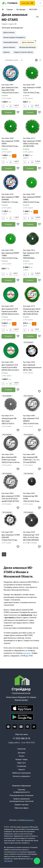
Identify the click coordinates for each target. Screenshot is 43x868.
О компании (21, 766)
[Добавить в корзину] (8, 112)
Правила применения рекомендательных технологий (22, 800)
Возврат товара (21, 759)
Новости (21, 770)
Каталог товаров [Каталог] (26, 3)
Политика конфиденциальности (22, 791)
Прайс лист (21, 763)
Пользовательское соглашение (21, 795)
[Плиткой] (36, 60)
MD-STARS (33, 10)
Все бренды (21, 10)
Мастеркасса (29, 820)
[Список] (40, 60)
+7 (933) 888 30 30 (22, 738)
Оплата (22, 756)
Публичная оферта (21, 808)
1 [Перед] (4, 554)
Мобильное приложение (21, 773)
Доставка (21, 753)
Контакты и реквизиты (21, 776)
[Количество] (7, 106)
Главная (10, 10)
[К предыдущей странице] (3, 9)
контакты (27, 653)
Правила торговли (21, 805)
